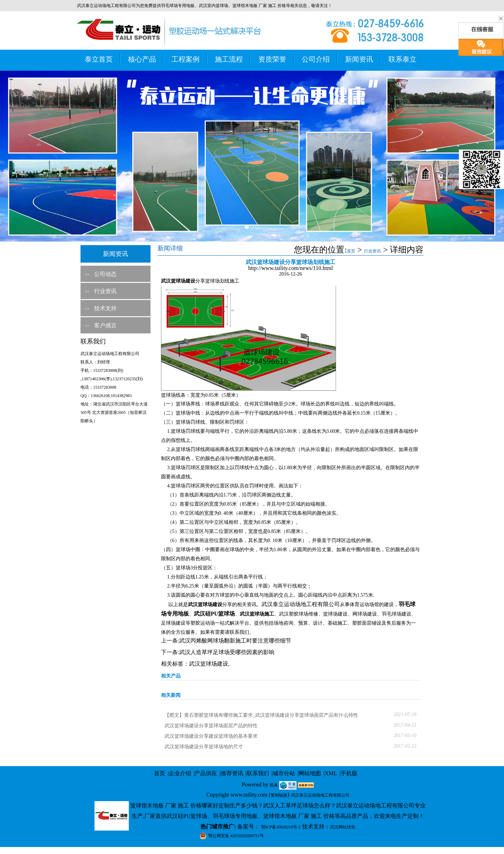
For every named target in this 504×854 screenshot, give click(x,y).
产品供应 (206, 773)
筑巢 (274, 785)
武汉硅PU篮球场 (214, 614)
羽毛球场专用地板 (178, 6)
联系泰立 (402, 59)
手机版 (349, 773)
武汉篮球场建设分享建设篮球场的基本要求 (211, 736)
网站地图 (310, 773)
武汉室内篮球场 (213, 6)
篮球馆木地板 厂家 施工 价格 (259, 6)
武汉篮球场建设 (209, 664)
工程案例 (185, 59)
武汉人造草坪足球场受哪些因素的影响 (227, 652)
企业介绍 (180, 773)
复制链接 (279, 795)
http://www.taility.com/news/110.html (290, 268)
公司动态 (105, 274)
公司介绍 (316, 59)
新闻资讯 (359, 59)
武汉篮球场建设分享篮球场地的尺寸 (204, 747)
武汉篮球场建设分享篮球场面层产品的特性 (211, 726)
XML (331, 773)
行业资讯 (105, 291)
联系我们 (258, 773)
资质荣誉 (272, 59)
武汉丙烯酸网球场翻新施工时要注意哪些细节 (235, 641)
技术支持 (105, 308)
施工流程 (229, 59)
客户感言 (105, 325)
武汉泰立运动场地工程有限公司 (301, 604)
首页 (351, 251)
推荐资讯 (232, 773)
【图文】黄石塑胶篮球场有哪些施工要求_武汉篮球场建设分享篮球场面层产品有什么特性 (261, 715)
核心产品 (142, 59)
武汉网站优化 (343, 827)
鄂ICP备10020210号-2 (281, 827)
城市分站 (284, 773)
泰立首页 (99, 59)
